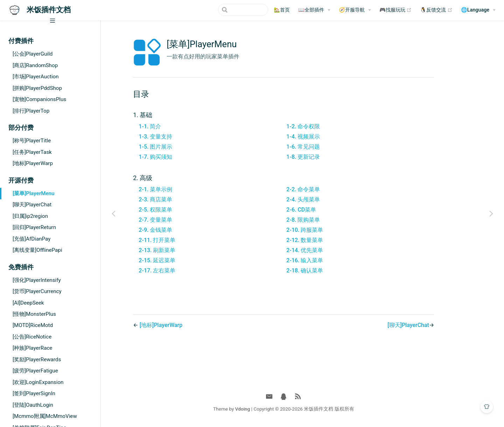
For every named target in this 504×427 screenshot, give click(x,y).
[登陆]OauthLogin (33, 405)
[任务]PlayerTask (32, 152)
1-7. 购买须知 (174, 157)
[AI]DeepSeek (28, 303)
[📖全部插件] (314, 10)
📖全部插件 (311, 10)
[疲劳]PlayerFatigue (35, 371)
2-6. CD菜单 (320, 210)
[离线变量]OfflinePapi (37, 250)
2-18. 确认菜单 (324, 271)
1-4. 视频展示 (322, 137)
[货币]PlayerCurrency (37, 291)
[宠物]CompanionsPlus (39, 99)
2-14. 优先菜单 (324, 250)
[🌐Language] (478, 10)
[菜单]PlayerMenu (34, 193)
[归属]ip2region (30, 216)
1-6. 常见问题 (322, 147)
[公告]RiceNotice (32, 337)
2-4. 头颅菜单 (322, 200)
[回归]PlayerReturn (34, 227)
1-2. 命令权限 (322, 126)
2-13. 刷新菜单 (176, 250)
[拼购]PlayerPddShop (37, 88)
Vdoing (261, 409)
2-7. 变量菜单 (174, 220)
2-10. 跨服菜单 (324, 230)
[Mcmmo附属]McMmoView (45, 416)
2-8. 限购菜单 (322, 220)
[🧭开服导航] (355, 10)
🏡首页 (282, 10)
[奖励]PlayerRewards (37, 360)
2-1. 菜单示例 (174, 189)
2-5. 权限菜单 (174, 210)
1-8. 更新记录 (322, 157)
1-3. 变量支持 (174, 137)
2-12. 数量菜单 (324, 240)
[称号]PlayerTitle (32, 141)
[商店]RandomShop (35, 65)
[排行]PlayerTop (31, 111)
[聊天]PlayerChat (32, 205)
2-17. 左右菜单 (176, 271)
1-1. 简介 (169, 126)
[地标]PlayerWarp (33, 163)
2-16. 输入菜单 (324, 260)
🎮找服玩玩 (396, 10)
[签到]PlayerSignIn (34, 393)
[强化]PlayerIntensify (37, 280)
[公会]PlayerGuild (33, 54)
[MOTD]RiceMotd (33, 325)
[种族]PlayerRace (32, 348)
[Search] (233, 10)
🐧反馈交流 (436, 10)
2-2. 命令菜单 (322, 189)
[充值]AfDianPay (31, 239)
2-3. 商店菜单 (174, 200)
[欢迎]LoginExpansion (38, 382)
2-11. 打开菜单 (176, 240)
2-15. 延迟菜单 (176, 260)
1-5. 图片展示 (174, 147)
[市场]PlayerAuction (36, 77)
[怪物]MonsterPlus (34, 314)
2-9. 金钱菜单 (174, 230)
